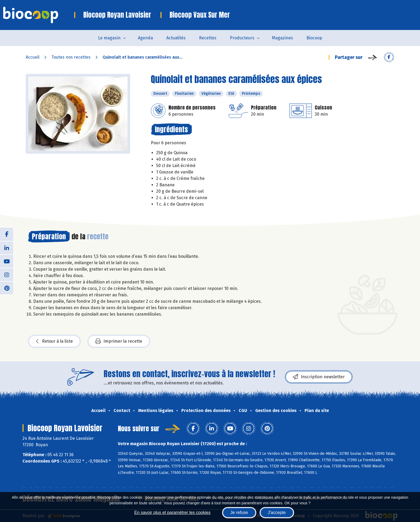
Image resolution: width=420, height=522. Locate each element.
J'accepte (277, 512)
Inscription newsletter (319, 377)
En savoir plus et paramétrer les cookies (172, 512)
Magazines (282, 38)
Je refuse (239, 512)
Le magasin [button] (109, 38)
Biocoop (314, 38)
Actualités (176, 38)
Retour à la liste (54, 341)
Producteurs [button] (242, 38)
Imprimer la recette (119, 341)
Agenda (145, 38)
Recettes (208, 38)
